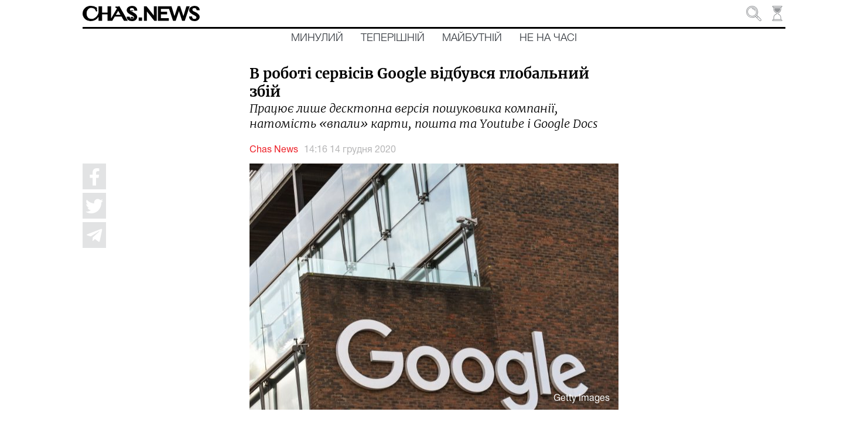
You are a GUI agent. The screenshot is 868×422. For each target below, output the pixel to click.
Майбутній (472, 38)
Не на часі (548, 38)
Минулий (317, 38)
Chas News (274, 150)
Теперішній (393, 38)
